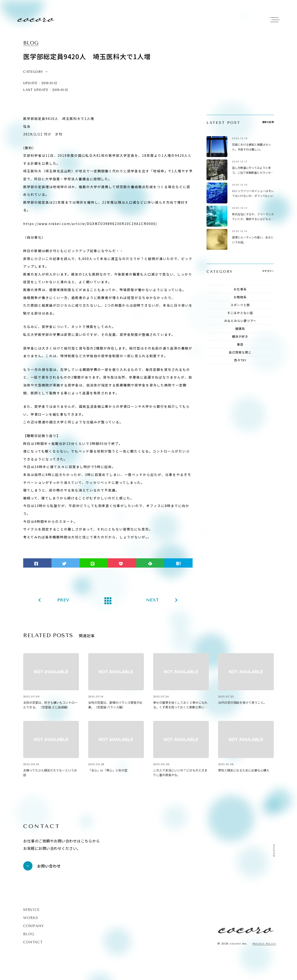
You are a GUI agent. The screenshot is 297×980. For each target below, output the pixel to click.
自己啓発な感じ (240, 352)
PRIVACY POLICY (264, 944)
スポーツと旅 (240, 305)
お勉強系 (240, 297)
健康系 (240, 329)
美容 (240, 344)
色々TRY (240, 360)
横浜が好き (240, 336)
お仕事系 (240, 289)
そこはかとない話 (240, 313)
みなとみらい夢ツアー (240, 321)
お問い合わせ (42, 866)
